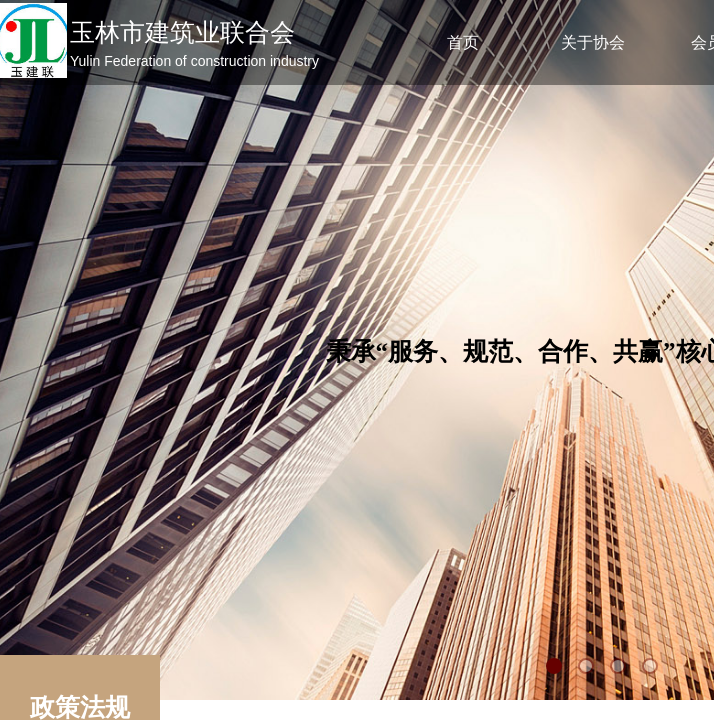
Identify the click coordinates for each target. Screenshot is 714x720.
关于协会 (593, 42)
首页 (463, 42)
